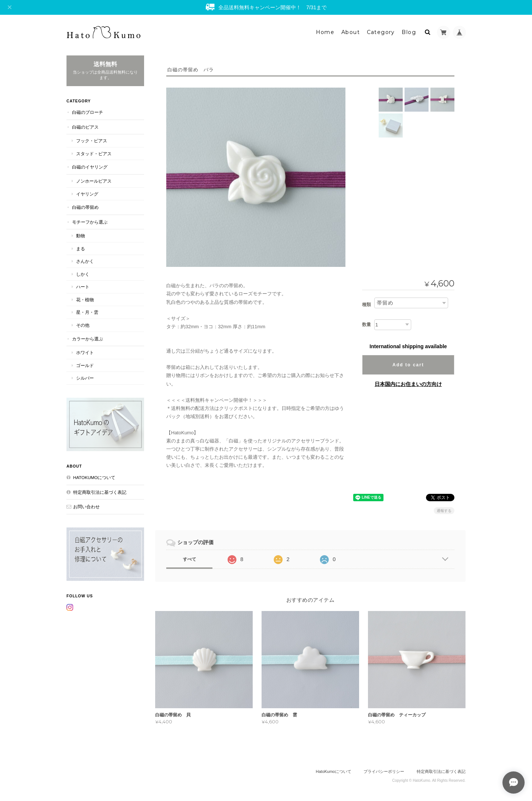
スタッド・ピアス (94, 154)
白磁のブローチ (88, 112)
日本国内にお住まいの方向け (408, 384)
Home (325, 32)
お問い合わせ (86, 507)
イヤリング (87, 194)
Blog (409, 32)
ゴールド (85, 365)
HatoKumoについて (94, 477)
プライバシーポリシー (384, 771)
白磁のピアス (85, 127)
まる (81, 249)
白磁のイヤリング (90, 167)
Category (381, 32)
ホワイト (85, 352)
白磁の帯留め (85, 207)
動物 (81, 236)
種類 (366, 305)
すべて (190, 559)
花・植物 (85, 300)
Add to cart (408, 365)
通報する (444, 511)
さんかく (85, 261)
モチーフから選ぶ (90, 222)
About (351, 32)
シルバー (85, 378)
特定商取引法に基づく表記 (100, 492)
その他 (83, 325)
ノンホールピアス (94, 181)
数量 (366, 325)
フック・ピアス (92, 141)
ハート (83, 287)
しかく (83, 274)
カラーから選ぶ (88, 339)
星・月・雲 (87, 312)
